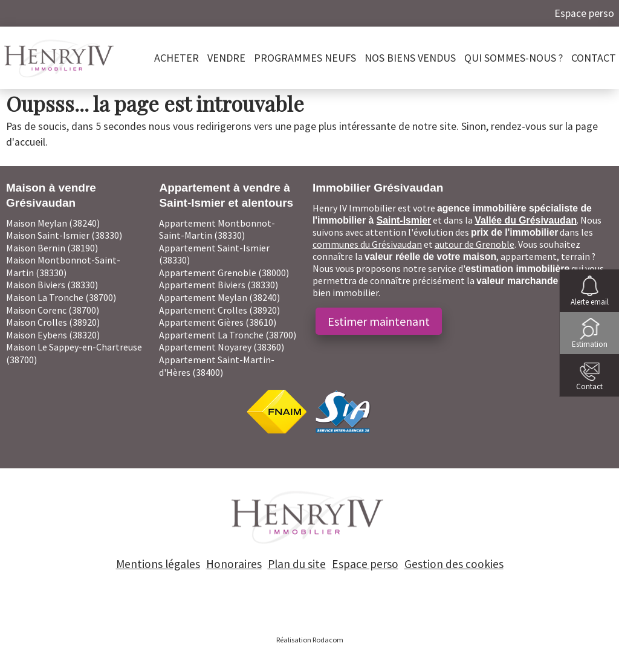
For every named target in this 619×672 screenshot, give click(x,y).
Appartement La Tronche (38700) (228, 335)
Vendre (226, 58)
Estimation (590, 344)
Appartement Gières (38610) (218, 322)
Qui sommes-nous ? (514, 58)
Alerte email (590, 302)
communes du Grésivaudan (367, 244)
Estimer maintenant (379, 321)
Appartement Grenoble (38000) (224, 273)
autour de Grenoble (475, 244)
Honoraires (234, 564)
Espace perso (584, 13)
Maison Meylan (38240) (53, 223)
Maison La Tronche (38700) (61, 297)
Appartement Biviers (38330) (219, 285)
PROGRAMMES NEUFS (305, 58)
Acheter (177, 58)
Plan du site (297, 564)
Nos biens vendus (410, 58)
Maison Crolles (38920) (53, 322)
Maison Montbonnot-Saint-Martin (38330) (63, 266)
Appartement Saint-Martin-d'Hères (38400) (217, 366)
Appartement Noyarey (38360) (222, 347)
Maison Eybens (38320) (53, 335)
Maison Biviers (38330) (52, 285)
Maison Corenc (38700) (53, 310)
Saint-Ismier (404, 220)
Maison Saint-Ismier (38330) (64, 235)
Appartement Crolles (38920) (219, 310)
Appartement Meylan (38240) (219, 297)
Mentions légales (158, 564)
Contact (594, 58)
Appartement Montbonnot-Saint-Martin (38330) (217, 229)
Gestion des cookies (454, 564)
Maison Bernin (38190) (52, 248)
